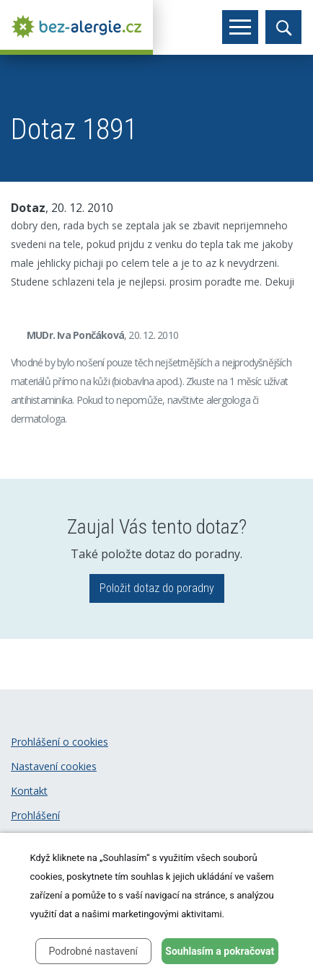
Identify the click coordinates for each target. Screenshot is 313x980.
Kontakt (29, 791)
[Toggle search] (283, 27)
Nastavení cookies (54, 766)
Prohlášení (35, 815)
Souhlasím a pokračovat (220, 951)
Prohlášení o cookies (59, 742)
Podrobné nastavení (93, 951)
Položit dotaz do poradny (157, 588)
